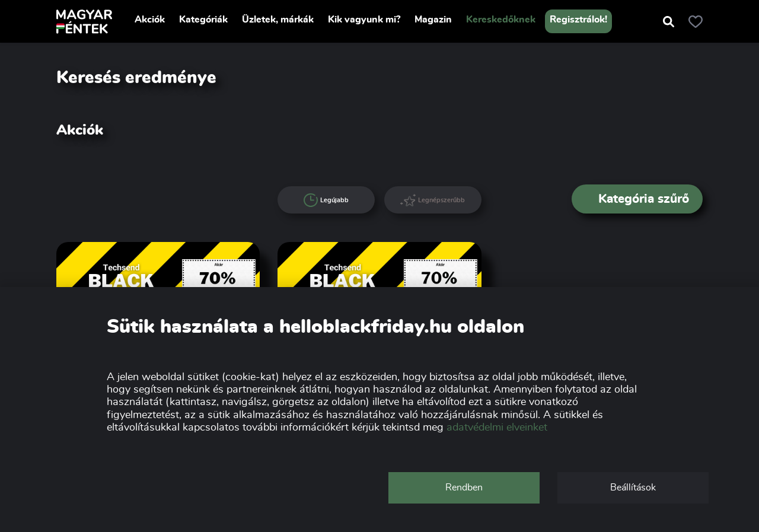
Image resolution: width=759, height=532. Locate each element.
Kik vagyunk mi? (364, 20)
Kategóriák (203, 20)
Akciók (150, 20)
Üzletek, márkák (278, 20)
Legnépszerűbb (433, 200)
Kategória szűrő (637, 199)
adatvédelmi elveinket (497, 428)
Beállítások (633, 488)
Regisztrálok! (578, 20)
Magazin (433, 20)
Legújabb (326, 200)
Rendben (464, 488)
